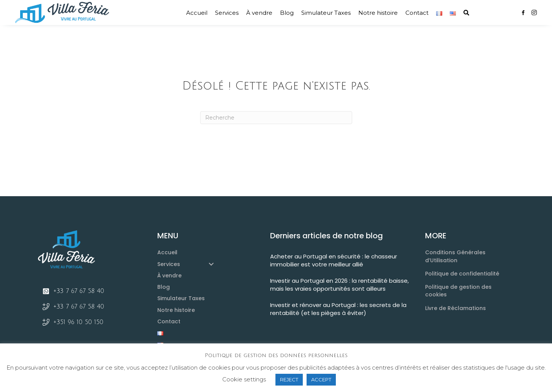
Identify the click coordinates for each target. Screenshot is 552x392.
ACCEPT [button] (321, 379)
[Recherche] (276, 118)
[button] (466, 13)
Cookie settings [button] (244, 379)
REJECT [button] (289, 379)
